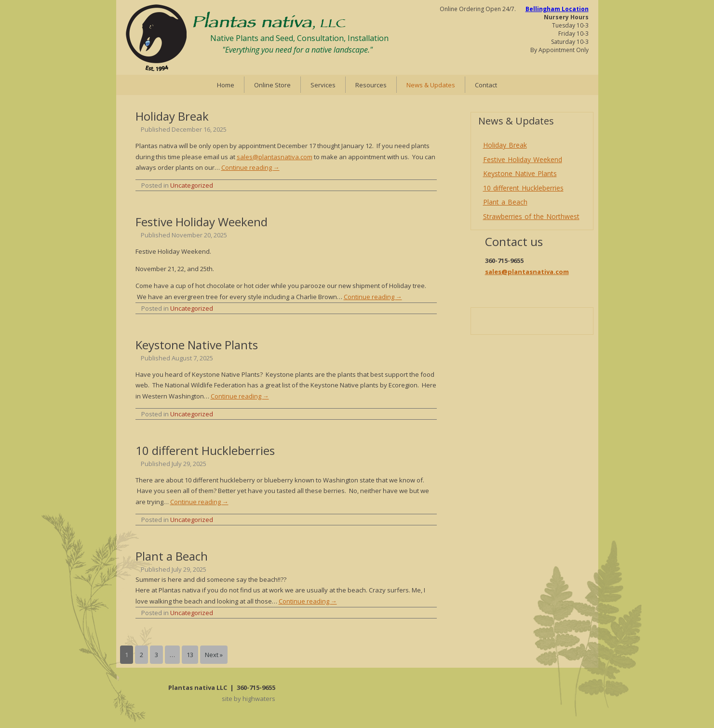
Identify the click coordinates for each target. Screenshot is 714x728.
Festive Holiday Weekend (202, 222)
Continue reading (250, 167)
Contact (486, 85)
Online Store (272, 85)
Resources (371, 85)
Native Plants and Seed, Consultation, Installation (299, 38)
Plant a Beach (172, 556)
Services (323, 85)
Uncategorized (192, 185)
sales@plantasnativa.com (275, 157)
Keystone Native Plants (197, 345)
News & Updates (431, 85)
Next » (214, 655)
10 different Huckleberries (205, 450)
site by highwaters (249, 699)
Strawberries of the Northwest (531, 216)
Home (226, 85)
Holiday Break (172, 116)
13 (190, 655)
